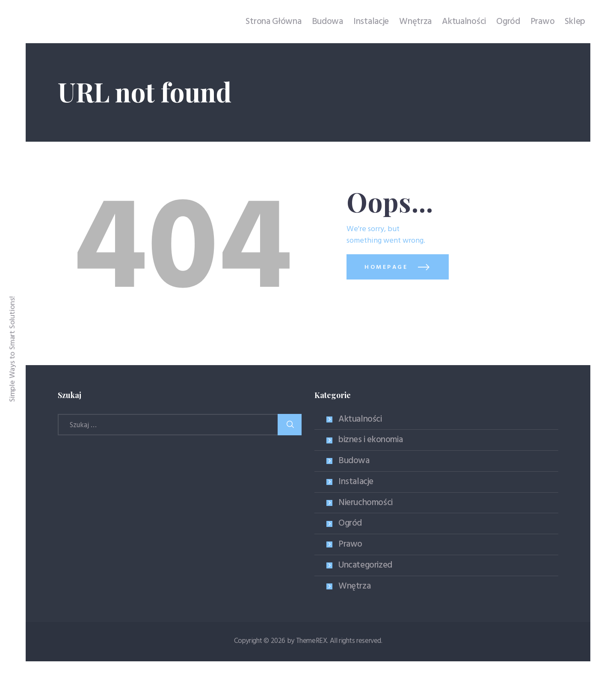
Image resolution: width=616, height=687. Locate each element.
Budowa (354, 461)
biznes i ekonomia (370, 440)
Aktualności (360, 419)
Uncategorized (365, 565)
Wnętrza (354, 586)
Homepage (386, 267)
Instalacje (356, 482)
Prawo (350, 544)
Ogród (350, 523)
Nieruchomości (366, 503)
